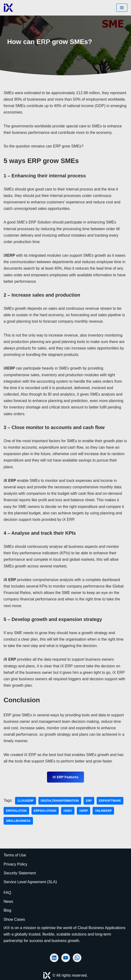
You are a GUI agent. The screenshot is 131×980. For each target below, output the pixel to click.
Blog (7, 910)
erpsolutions (45, 811)
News (8, 901)
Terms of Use (15, 855)
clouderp (25, 801)
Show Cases (14, 919)
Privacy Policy (16, 864)
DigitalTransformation (60, 801)
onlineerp (103, 811)
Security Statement (20, 873)
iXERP (84, 811)
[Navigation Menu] (122, 8)
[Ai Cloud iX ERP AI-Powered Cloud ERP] (8, 8)
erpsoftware (110, 801)
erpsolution (16, 811)
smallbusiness (18, 821)
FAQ (7, 893)
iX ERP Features (66, 777)
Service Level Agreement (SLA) (30, 882)
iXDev (68, 811)
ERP (89, 801)
